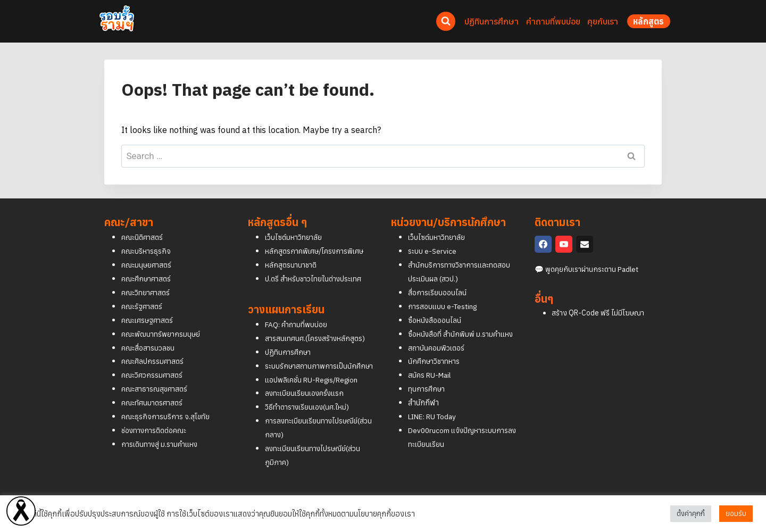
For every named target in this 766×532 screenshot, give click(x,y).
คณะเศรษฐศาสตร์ (149, 306)
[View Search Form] (446, 21)
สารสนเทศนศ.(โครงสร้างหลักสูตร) (317, 324)
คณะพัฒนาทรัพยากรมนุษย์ (162, 320)
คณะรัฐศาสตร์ (143, 292)
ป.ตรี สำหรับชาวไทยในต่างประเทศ (316, 265)
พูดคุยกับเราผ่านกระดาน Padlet (595, 255)
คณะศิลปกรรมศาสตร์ (154, 348)
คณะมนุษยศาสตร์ (148, 251)
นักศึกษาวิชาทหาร (436, 348)
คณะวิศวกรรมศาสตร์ (154, 361)
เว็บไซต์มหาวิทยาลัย (295, 223)
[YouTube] (564, 230)
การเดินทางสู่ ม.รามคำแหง (161, 430)
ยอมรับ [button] (736, 514)
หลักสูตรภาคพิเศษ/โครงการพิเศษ (317, 237)
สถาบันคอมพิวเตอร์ (438, 334)
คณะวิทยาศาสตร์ (147, 279)
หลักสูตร (649, 21)
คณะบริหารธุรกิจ (147, 237)
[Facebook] (543, 230)
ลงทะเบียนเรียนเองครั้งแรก (306, 393)
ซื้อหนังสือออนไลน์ (436, 306)
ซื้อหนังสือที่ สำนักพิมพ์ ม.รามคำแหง (462, 320)
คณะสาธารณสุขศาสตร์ (156, 375)
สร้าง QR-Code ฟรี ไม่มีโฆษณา (598, 299)
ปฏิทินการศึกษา (289, 338)
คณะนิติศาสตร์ (143, 223)
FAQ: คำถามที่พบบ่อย (297, 310)
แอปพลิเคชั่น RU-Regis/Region (315, 380)
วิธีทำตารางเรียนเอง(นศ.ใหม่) (310, 407)
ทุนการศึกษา (427, 375)
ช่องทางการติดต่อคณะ (156, 416)
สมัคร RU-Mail (431, 361)
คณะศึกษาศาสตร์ (148, 265)
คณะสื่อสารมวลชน (149, 334)
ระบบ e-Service (432, 237)
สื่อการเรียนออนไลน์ (439, 279)
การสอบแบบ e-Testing (445, 292)
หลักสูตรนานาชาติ (292, 251)
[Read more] (21, 511)
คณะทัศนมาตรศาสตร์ (154, 389)
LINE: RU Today (435, 402)
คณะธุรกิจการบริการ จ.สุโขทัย (166, 402)
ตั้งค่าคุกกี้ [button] (691, 514)
